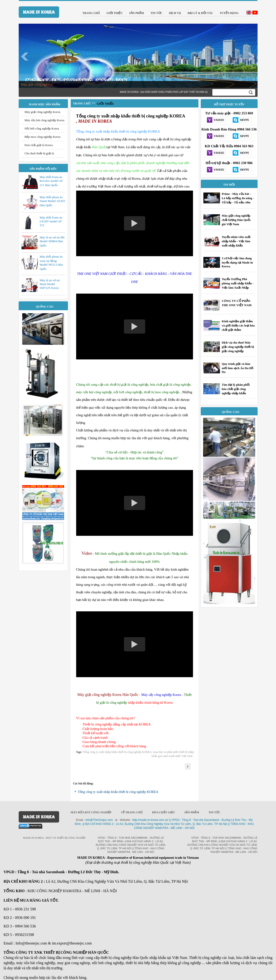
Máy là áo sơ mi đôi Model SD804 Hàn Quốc (52, 241)
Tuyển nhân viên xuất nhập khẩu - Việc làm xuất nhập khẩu (236, 241)
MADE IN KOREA (39, 12)
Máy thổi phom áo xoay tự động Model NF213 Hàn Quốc (51, 263)
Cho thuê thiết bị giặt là (39, 153)
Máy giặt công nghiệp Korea (42, 112)
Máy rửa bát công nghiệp (91, 812)
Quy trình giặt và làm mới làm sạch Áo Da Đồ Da (238, 368)
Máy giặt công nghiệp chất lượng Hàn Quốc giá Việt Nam (236, 220)
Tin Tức (215, 812)
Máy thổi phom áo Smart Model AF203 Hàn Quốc (52, 201)
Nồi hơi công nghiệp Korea (42, 128)
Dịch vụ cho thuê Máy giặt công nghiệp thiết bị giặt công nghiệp (238, 347)
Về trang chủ (132, 812)
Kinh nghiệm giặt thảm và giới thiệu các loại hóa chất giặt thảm (238, 325)
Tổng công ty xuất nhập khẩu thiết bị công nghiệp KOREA (131, 116)
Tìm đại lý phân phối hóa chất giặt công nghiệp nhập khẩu (236, 389)
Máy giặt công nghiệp (37, 85)
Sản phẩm (192, 812)
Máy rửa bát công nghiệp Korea (45, 120)
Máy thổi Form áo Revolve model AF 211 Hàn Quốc (51, 181)
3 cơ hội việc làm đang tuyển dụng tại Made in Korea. (237, 262)
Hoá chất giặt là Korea (39, 145)
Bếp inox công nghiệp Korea (43, 137)
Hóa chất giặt (163, 812)
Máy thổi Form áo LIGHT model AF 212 (51, 221)
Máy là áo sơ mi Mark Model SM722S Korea (50, 284)
